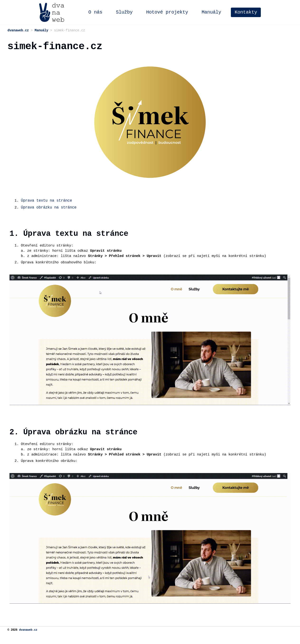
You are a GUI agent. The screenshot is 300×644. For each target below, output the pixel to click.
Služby (156, 12)
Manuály (243, 12)
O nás (127, 12)
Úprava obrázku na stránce (49, 210)
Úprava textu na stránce (47, 203)
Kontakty (277, 12)
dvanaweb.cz (28, 641)
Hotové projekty (199, 12)
